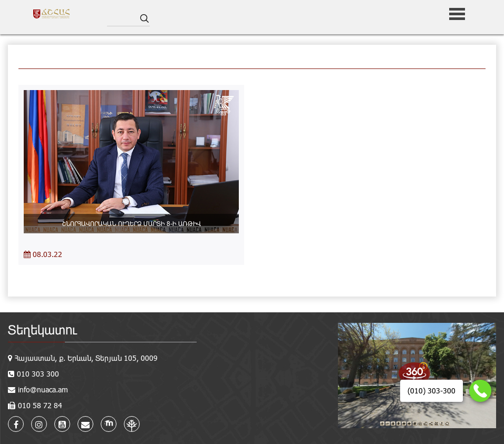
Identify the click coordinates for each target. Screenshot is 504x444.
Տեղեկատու (42, 329)
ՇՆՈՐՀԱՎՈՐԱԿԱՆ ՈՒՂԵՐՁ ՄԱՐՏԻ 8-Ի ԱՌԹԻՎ (132, 223)
